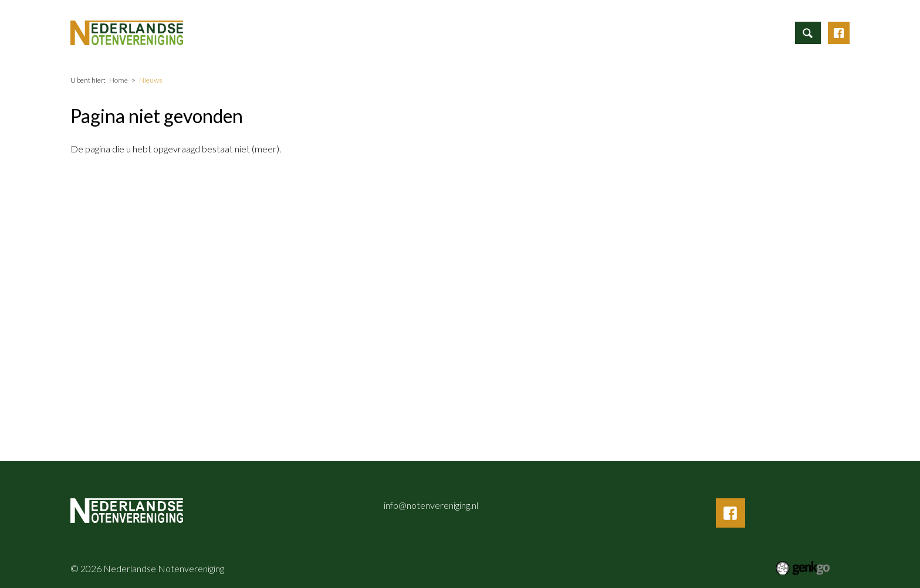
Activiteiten (473, 31)
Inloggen (770, 31)
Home (366, 32)
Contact (718, 31)
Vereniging (585, 31)
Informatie (410, 31)
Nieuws (530, 31)
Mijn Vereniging (653, 31)
